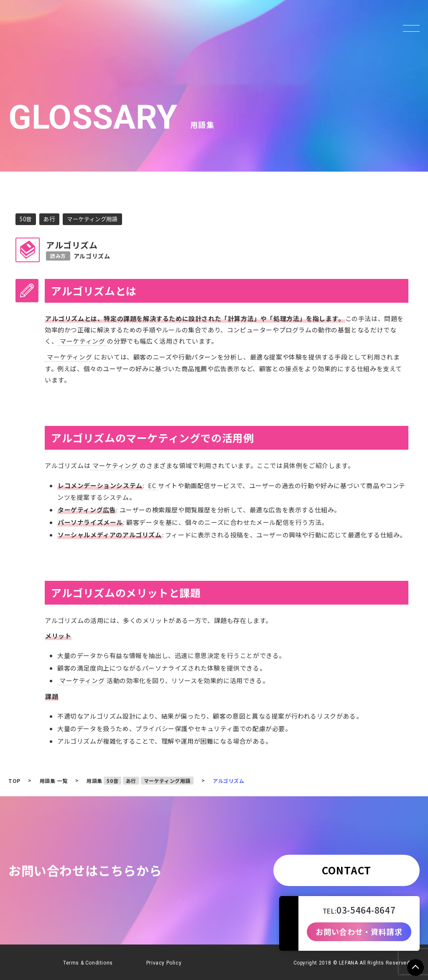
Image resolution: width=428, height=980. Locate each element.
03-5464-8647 (366, 910)
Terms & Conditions (88, 961)
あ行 (51, 219)
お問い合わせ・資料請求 (359, 932)
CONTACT (346, 868)
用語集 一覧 (54, 779)
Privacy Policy (164, 961)
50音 (26, 219)
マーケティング (82, 341)
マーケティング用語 (96, 219)
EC (152, 484)
